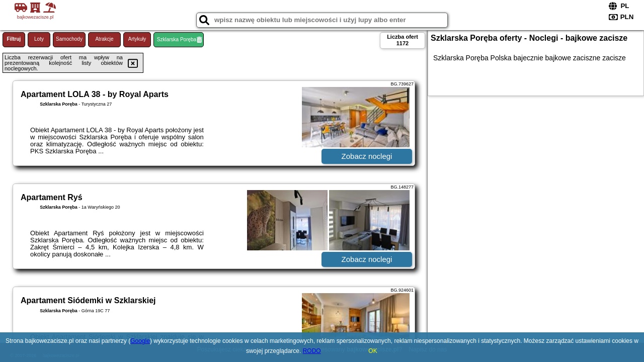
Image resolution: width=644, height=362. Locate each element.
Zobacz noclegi (367, 156)
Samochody (69, 39)
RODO (312, 351)
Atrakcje (104, 39)
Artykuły (137, 39)
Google (140, 341)
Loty (39, 39)
